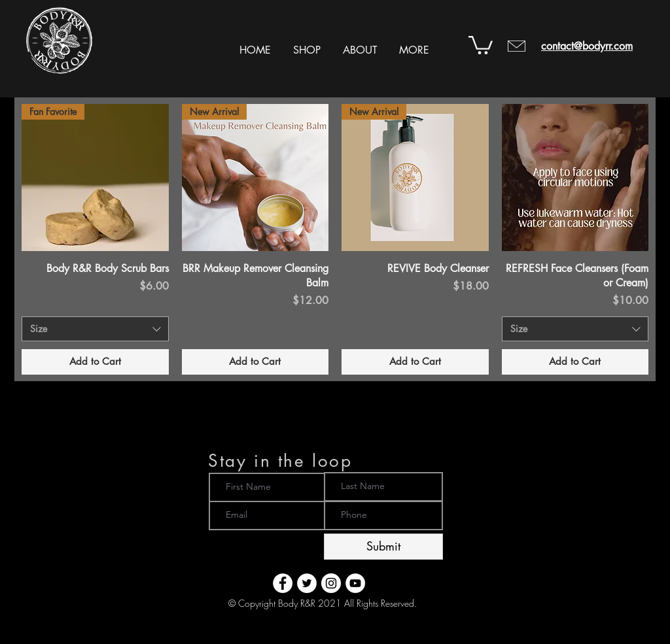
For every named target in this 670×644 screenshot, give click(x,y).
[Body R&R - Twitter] (307, 583)
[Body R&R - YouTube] (355, 583)
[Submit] (383, 547)
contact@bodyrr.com (587, 46)
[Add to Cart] (95, 362)
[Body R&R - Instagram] (331, 583)
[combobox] (95, 329)
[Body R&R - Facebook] (283, 583)
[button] (307, 44)
